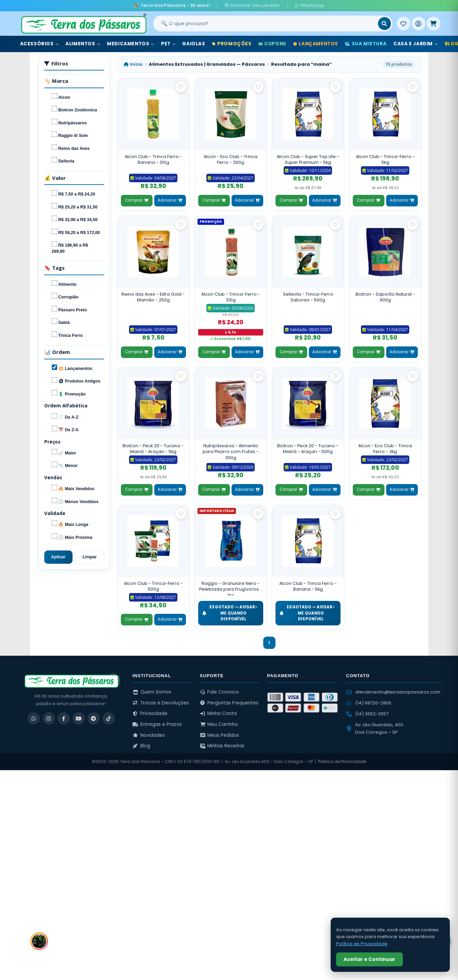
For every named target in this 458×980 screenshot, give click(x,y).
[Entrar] (418, 24)
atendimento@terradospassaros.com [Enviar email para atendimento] (393, 692)
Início (133, 64)
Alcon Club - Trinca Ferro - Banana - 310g (153, 160)
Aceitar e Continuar (369, 959)
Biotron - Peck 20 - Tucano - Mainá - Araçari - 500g (308, 449)
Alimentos (83, 44)
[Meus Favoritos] (404, 24)
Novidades (149, 735)
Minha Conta (218, 713)
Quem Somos (152, 692)
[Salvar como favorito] (181, 87)
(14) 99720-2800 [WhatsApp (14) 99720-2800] (369, 703)
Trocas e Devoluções (161, 703)
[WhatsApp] (34, 718)
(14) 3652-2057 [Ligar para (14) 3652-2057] (367, 714)
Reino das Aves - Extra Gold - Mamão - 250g (153, 297)
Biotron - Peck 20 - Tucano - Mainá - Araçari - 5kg (153, 449)
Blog (141, 746)
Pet (168, 44)
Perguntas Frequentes (229, 703)
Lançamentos (316, 44)
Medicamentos (131, 44)
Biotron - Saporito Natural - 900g (385, 297)
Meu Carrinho (219, 724)
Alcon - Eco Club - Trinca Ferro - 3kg (385, 449)
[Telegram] (94, 718)
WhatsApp (310, 5)
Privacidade (150, 713)
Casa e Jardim (415, 44)
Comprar (137, 200)
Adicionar (170, 200)
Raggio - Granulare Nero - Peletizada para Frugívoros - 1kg (231, 588)
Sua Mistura (366, 44)
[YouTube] (79, 718)
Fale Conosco (220, 692)
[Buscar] (384, 24)
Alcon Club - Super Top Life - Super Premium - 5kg (308, 160)
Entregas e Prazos (157, 724)
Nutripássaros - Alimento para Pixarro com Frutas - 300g (231, 452)
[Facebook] (64, 718)
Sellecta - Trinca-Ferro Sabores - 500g (308, 297)
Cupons (272, 44)
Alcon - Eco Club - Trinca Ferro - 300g (231, 160)
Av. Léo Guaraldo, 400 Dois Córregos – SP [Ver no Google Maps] (375, 728)
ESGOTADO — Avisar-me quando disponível (230, 613)
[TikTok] (109, 718)
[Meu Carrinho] (433, 24)
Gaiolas (194, 44)
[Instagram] (49, 718)
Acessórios (40, 44)
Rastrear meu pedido (252, 5)
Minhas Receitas (222, 746)
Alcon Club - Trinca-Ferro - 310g (231, 297)
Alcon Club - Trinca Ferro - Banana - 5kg (308, 586)
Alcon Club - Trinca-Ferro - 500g (153, 586)
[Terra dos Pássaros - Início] (83, 24)
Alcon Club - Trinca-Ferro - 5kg (385, 160)
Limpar (90, 557)
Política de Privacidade (342, 761)
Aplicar (58, 557)
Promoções (232, 44)
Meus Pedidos (220, 735)
